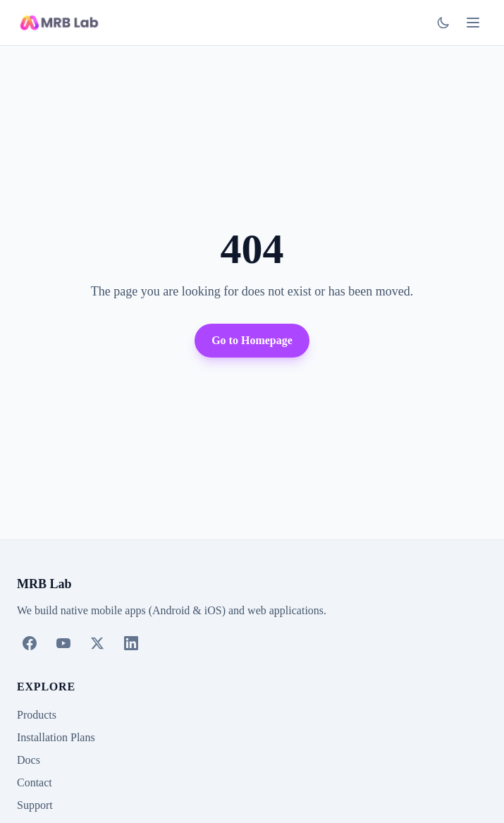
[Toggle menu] (473, 23)
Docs (29, 760)
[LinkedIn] (131, 643)
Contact (35, 782)
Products (37, 715)
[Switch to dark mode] (443, 23)
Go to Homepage (252, 340)
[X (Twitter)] (97, 643)
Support (35, 805)
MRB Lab (44, 584)
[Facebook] (30, 643)
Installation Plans (56, 737)
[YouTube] (63, 643)
